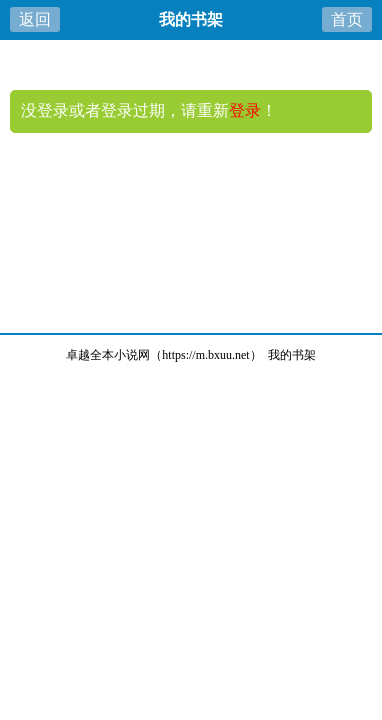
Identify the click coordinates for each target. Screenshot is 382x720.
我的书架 (292, 355)
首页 (347, 19)
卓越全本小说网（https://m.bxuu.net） (163, 355)
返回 (35, 19)
